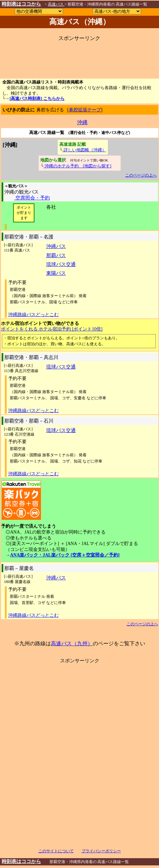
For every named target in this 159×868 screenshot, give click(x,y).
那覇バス (56, 255)
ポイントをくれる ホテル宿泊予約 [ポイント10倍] (52, 329)
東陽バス (56, 273)
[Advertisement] (79, 57)
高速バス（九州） (72, 643)
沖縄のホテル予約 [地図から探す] (78, 166)
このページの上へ (141, 175)
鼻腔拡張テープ (85, 110)
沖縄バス (56, 246)
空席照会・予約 (32, 198)
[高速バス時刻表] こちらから (37, 99)
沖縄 (82, 122)
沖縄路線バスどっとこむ (33, 315)
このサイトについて (56, 851)
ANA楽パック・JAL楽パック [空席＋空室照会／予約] (65, 555)
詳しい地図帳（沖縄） (84, 150)
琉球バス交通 (61, 264)
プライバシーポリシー (101, 851)
